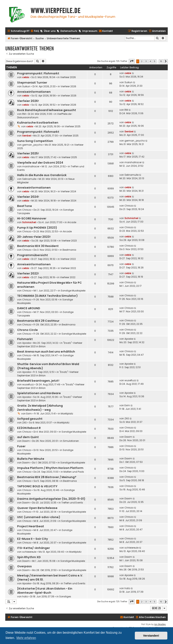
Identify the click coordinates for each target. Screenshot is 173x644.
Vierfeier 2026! (28, 101)
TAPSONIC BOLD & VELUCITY (37, 486)
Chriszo (27, 210)
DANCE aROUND (29, 308)
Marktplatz (67, 414)
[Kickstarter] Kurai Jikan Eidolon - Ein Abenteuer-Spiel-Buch (45, 591)
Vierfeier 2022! (28, 273)
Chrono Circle (27, 330)
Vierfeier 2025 (73, 126)
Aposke (26, 343)
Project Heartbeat (31, 526)
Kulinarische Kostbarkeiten (38, 123)
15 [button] (161, 61)
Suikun (26, 86)
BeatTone (25, 206)
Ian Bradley (160, 624)
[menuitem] (35, 31)
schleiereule (29, 552)
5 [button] (155, 61)
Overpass (24, 566)
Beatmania (69, 250)
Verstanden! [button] (151, 636)
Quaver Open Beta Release (37, 508)
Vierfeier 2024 (68, 191)
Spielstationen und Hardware (39, 393)
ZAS (24, 423)
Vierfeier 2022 (68, 259)
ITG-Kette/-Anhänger (34, 548)
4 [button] (150, 61)
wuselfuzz (28, 384)
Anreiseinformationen (34, 92)
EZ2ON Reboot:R (29, 428)
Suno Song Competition (35, 141)
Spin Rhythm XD (29, 557)
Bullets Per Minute (31, 459)
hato (25, 596)
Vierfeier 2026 (68, 77)
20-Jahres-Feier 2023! (34, 237)
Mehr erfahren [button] (26, 638)
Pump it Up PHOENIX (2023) (37, 228)
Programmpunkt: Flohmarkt (38, 73)
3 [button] (146, 61)
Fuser (21, 446)
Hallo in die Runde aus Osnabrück (42, 175)
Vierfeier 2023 (69, 241)
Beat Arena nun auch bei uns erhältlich (46, 352)
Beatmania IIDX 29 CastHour (38, 321)
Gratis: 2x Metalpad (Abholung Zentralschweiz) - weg (40, 408)
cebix (26, 77)
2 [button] (142, 61)
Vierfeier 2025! (28, 153)
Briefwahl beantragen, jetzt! (38, 381)
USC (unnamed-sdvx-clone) (39, 517)
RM (24, 114)
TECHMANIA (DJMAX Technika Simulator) (47, 296)
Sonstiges (65, 596)
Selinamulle (29, 179)
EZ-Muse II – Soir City (33, 539)
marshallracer (31, 166)
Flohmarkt (25, 339)
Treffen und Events (72, 503)
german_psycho (32, 145)
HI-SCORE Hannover (32, 218)
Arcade (72, 222)
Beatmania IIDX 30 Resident (38, 246)
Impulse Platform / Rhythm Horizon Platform (50, 468)
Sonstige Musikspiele (73, 291)
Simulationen (71, 441)
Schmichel (29, 222)
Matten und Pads (74, 472)
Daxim (26, 441)
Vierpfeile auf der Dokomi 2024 (40, 163)
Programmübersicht (33, 255)
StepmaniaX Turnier (32, 83)
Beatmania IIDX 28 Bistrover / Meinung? (47, 477)
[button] (132, 61)
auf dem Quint (28, 437)
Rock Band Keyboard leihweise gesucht (47, 110)
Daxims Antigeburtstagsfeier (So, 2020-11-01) (51, 499)
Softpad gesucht (30, 419)
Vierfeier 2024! (28, 197)
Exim (29, 414)
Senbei (27, 136)
